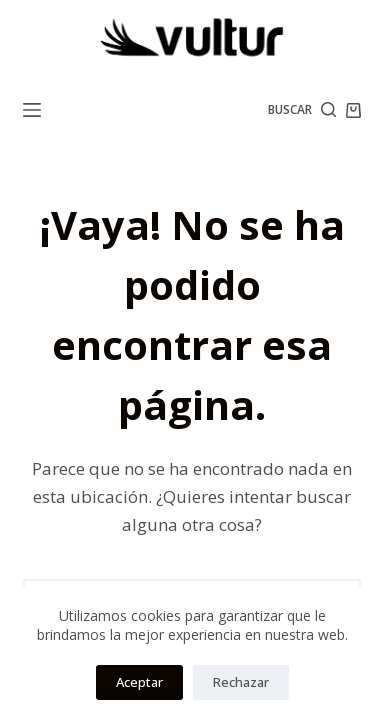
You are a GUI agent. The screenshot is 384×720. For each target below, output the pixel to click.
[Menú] (32, 110)
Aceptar (139, 682)
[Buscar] (302, 110)
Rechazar (241, 682)
